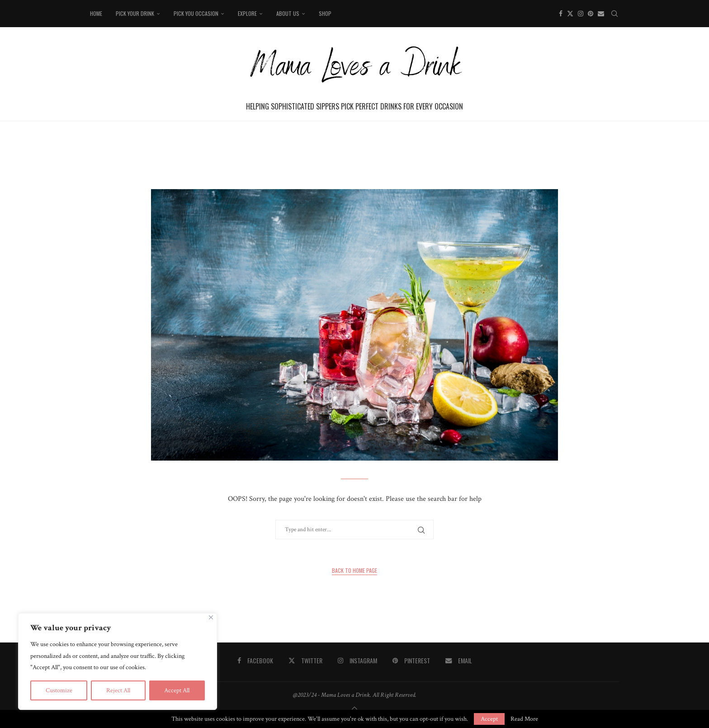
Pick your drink (135, 13)
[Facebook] (561, 14)
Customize (59, 690)
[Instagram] (581, 14)
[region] (118, 661)
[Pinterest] (591, 14)
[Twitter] (570, 14)
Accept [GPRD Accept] (489, 719)
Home (96, 13)
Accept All (177, 690)
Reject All (118, 690)
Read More (524, 719)
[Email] (601, 14)
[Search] (614, 14)
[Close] (211, 617)
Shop (325, 13)
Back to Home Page (354, 570)
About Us (288, 13)
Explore (247, 13)
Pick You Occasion (196, 13)
